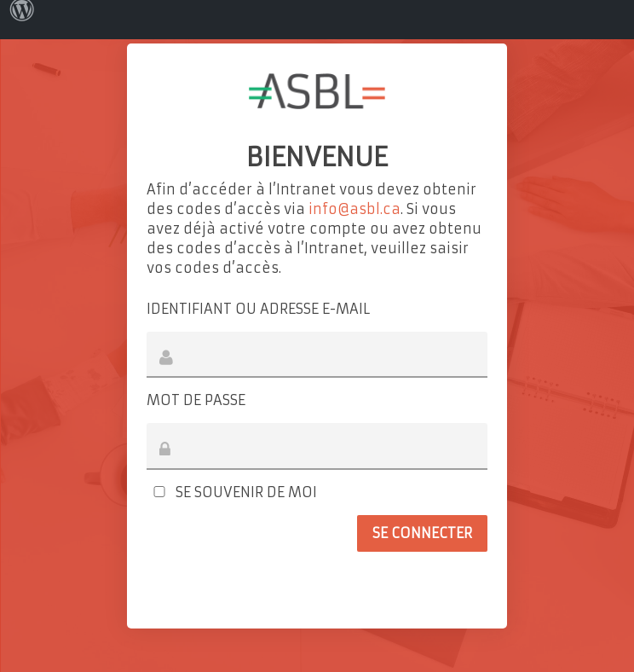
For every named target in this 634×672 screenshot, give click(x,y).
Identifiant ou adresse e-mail (258, 309)
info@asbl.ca (354, 209)
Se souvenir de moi (232, 492)
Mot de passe (196, 400)
